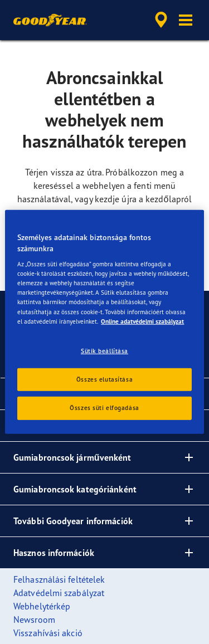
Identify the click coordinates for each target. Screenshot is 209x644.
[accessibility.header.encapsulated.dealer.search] (161, 20)
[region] (104, 322)
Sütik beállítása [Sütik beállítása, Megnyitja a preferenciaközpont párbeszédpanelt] (104, 350)
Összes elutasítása (104, 379)
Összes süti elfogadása (104, 408)
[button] (186, 20)
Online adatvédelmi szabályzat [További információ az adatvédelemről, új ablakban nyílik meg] (142, 321)
